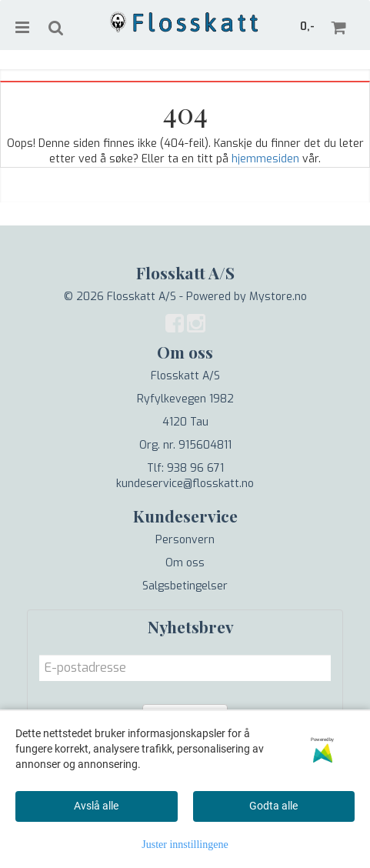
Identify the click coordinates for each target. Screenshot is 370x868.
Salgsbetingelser (185, 586)
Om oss (185, 563)
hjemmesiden (265, 159)
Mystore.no (278, 297)
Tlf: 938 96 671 (185, 468)
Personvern (185, 540)
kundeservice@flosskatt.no (185, 484)
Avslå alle (96, 806)
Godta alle (273, 806)
